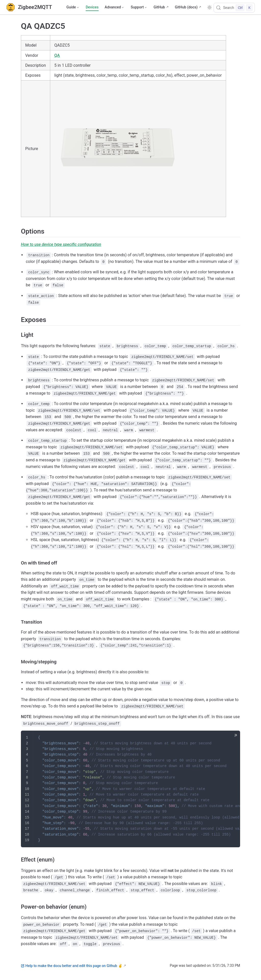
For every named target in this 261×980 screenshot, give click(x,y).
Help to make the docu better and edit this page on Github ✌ (72, 966)
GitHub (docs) (186, 7)
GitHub (159, 7)
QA (57, 55)
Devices (92, 7)
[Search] (234, 8)
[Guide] (73, 7)
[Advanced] (115, 7)
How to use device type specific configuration (61, 244)
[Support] (139, 7)
